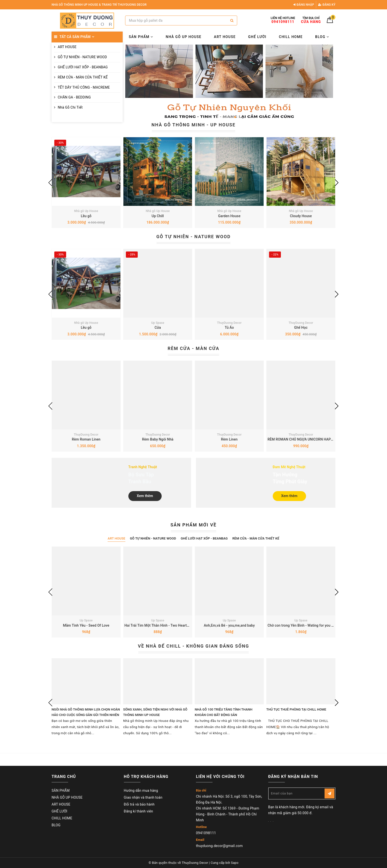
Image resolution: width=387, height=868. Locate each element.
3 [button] (235, 117)
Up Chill (158, 216)
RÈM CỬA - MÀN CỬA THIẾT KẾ (83, 77)
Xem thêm (145, 496)
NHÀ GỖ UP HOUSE (184, 37)
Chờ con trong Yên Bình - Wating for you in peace (306, 625)
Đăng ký (327, 5)
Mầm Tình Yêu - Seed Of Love (86, 625)
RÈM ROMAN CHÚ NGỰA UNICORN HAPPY (301, 439)
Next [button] (337, 183)
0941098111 (206, 833)
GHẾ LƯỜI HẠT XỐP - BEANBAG (83, 67)
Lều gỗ (86, 216)
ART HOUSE (67, 47)
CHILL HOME (291, 37)
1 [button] (224, 117)
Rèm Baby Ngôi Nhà (158, 439)
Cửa (158, 328)
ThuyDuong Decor (229, 323)
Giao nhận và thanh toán (143, 797)
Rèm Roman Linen (86, 439)
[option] (229, 82)
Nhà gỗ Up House (86, 211)
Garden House (229, 216)
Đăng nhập (304, 5)
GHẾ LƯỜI (257, 37)
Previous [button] (50, 183)
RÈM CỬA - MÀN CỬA (193, 348)
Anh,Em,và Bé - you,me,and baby (229, 625)
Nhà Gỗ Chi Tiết (70, 107)
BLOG (322, 37)
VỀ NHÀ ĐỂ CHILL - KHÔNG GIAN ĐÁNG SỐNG (193, 646)
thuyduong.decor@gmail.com (219, 846)
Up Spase (158, 323)
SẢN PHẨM (141, 37)
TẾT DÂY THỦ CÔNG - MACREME (84, 87)
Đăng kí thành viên (139, 811)
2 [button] (231, 117)
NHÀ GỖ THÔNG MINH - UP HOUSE (193, 125)
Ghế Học (301, 328)
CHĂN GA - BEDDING (74, 97)
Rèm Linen (229, 439)
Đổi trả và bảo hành (139, 804)
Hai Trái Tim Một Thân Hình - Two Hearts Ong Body (164, 625)
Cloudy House (301, 216)
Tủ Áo (229, 328)
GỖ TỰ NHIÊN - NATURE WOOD (82, 57)
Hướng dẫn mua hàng (141, 791)
